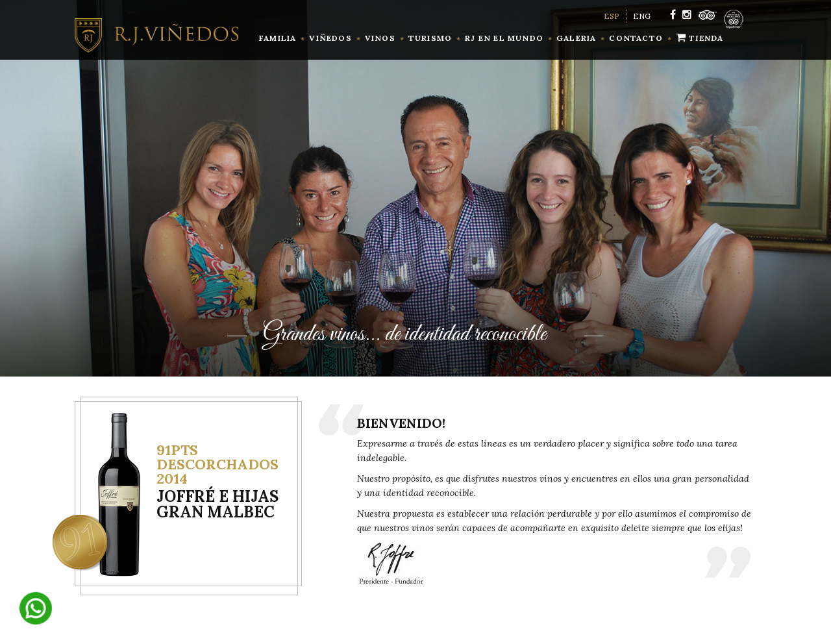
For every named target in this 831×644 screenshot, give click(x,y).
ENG (642, 16)
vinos (380, 38)
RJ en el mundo (504, 38)
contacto (636, 38)
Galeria (576, 38)
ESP (612, 16)
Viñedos (330, 38)
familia (278, 38)
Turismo (430, 38)
